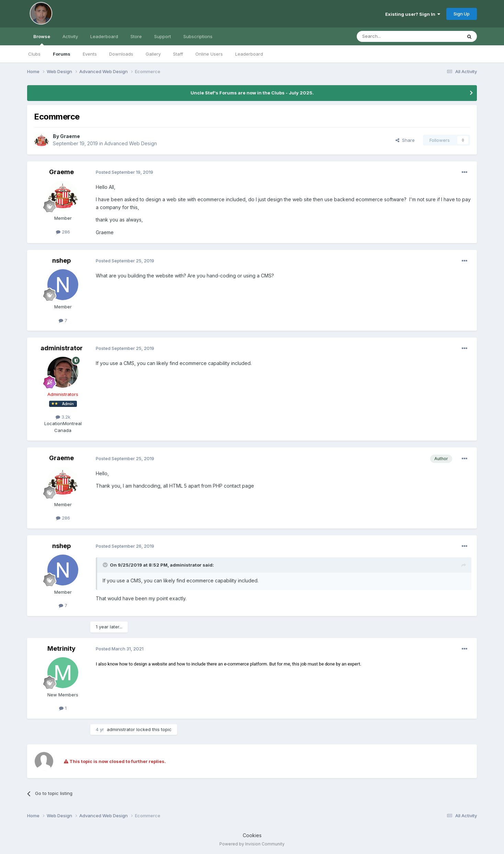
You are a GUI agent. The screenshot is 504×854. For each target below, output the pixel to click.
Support (163, 36)
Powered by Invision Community (252, 844)
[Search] (392, 36)
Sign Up (462, 14)
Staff (178, 54)
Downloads (121, 54)
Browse (42, 39)
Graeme (70, 136)
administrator (62, 348)
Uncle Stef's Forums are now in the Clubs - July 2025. (252, 93)
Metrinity (61, 648)
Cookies (252, 835)
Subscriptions (198, 36)
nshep (61, 260)
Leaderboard (249, 54)
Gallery (153, 54)
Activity (70, 36)
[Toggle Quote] (106, 565)
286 (63, 232)
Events (90, 54)
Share (405, 140)
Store (136, 36)
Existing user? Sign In (413, 14)
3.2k (63, 417)
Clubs (34, 54)
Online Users (209, 54)
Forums (62, 54)
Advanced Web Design (131, 143)
